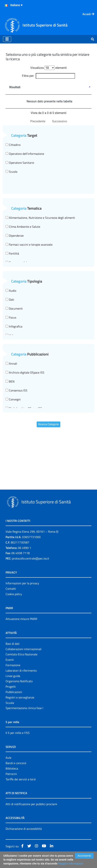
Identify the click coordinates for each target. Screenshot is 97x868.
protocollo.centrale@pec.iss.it (31, 558)
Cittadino (13, 145)
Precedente (38, 121)
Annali (11, 364)
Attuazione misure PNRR (21, 619)
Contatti (11, 589)
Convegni (13, 399)
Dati (10, 300)
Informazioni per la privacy (22, 583)
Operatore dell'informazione (25, 154)
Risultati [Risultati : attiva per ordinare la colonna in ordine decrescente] (15, 87)
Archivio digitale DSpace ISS (25, 372)
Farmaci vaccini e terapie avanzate (29, 245)
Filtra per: (48, 76)
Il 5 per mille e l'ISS (18, 733)
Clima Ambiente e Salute (23, 227)
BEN (10, 381)
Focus (11, 317)
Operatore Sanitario (20, 163)
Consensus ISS (16, 390)
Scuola (11, 172)
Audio (11, 291)
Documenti (14, 308)
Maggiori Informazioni (71, 864)
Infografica (14, 326)
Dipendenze (15, 236)
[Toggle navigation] (7, 39)
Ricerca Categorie (49, 424)
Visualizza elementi (49, 68)
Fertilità (12, 253)
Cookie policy (14, 594)
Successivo (60, 121)
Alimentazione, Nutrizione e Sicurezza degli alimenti (40, 218)
